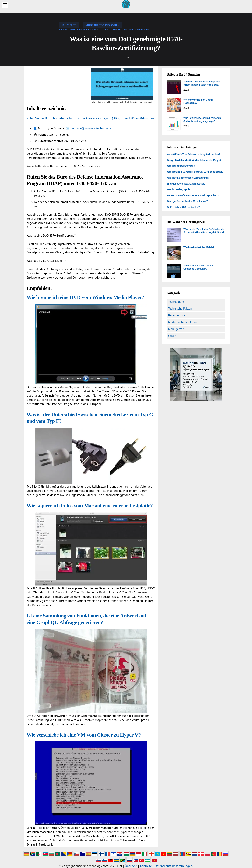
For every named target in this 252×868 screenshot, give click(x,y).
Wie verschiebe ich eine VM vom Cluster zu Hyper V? (84, 735)
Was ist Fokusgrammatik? (181, 166)
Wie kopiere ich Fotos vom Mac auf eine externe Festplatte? (90, 506)
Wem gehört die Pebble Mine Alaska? (187, 201)
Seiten (172, 336)
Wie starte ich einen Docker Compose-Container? (199, 267)
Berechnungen (178, 315)
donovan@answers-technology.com (94, 128)
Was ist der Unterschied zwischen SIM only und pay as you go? (202, 120)
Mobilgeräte (176, 329)
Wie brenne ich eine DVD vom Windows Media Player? (85, 297)
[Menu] (5, 5)
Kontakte (146, 866)
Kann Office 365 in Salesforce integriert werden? (193, 154)
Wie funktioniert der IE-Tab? (199, 247)
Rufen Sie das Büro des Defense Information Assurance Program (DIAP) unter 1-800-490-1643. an (90, 118)
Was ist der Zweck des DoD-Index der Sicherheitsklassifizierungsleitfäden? (204, 231)
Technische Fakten (180, 308)
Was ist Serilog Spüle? (179, 189)
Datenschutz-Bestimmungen (174, 866)
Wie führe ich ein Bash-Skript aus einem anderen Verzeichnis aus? (202, 83)
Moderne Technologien (183, 322)
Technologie (176, 302)
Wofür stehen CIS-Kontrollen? (183, 207)
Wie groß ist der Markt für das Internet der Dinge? (194, 160)
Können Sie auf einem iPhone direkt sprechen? (193, 195)
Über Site (131, 866)
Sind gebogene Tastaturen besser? (186, 184)
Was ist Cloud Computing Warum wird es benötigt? (195, 172)
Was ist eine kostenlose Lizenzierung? (188, 178)
